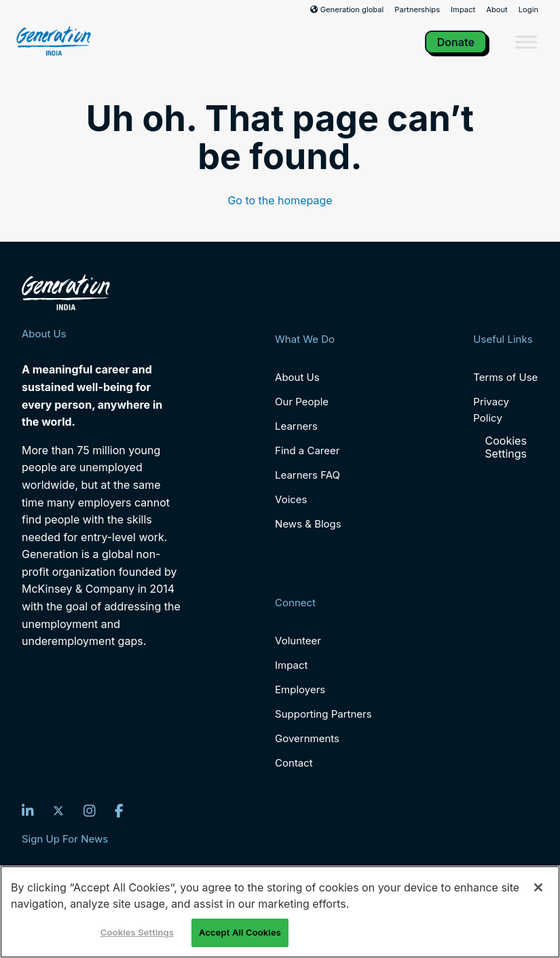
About (497, 10)
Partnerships (417, 10)
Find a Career (307, 450)
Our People (302, 402)
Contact (294, 763)
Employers (300, 689)
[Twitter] (58, 811)
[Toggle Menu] (526, 42)
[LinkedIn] (28, 811)
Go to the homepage (280, 200)
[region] (280, 912)
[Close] (538, 887)
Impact (463, 10)
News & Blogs (308, 524)
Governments (307, 738)
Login (528, 10)
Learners (296, 426)
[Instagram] (90, 811)
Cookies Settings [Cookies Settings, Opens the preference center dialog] (137, 932)
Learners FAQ (307, 475)
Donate (456, 42)
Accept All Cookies (240, 932)
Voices (291, 499)
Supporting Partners (323, 714)
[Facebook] (119, 811)
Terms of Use (505, 377)
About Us (297, 377)
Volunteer (298, 641)
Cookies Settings (506, 447)
